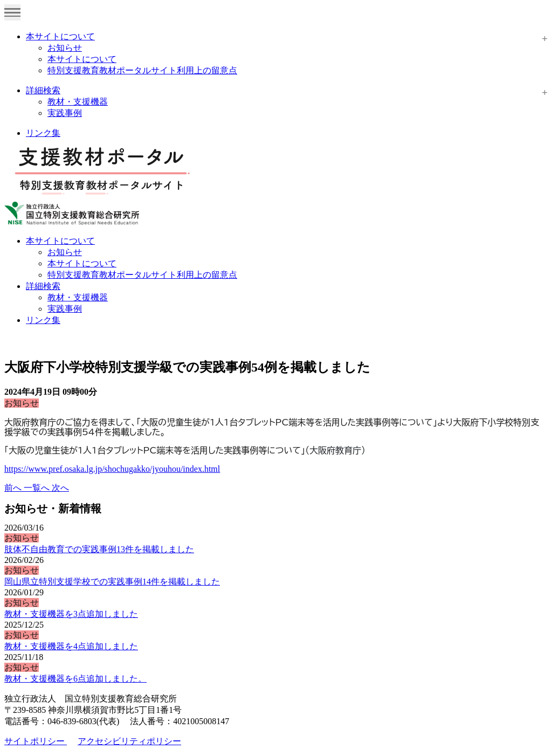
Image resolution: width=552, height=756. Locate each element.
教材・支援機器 (78, 102)
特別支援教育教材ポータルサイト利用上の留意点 (142, 70)
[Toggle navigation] (12, 12)
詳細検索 (43, 90)
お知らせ (65, 48)
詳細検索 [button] (43, 286)
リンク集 (43, 133)
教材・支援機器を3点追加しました (71, 614)
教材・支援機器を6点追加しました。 (75, 679)
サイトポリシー (36, 741)
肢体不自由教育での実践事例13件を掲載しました (99, 549)
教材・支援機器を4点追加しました (71, 646)
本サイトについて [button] (60, 241)
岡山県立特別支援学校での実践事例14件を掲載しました (112, 582)
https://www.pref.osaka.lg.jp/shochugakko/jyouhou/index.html (112, 469)
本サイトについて (60, 36)
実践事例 (65, 113)
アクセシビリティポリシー (129, 741)
